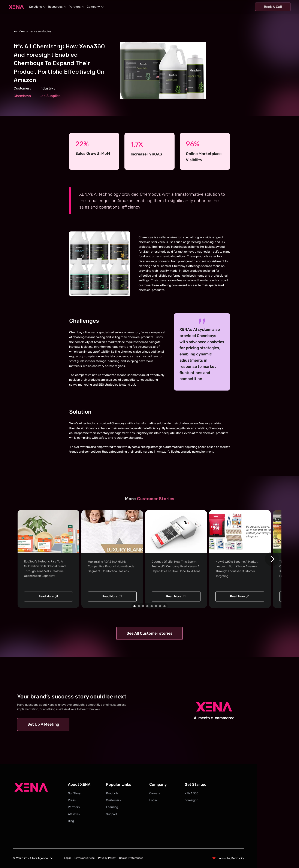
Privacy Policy (107, 858)
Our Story (74, 793)
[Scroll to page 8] (165, 606)
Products (112, 793)
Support (111, 814)
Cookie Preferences (131, 858)
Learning (112, 807)
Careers (155, 793)
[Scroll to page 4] (147, 606)
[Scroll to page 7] (160, 606)
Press (72, 800)
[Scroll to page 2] (139, 606)
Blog (71, 821)
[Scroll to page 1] (134, 606)
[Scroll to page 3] (143, 606)
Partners (74, 807)
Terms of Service (84, 858)
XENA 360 (191, 793)
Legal (67, 858)
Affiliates (74, 814)
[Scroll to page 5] (152, 606)
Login (153, 800)
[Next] (272, 559)
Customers (113, 800)
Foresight (191, 800)
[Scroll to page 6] (156, 606)
